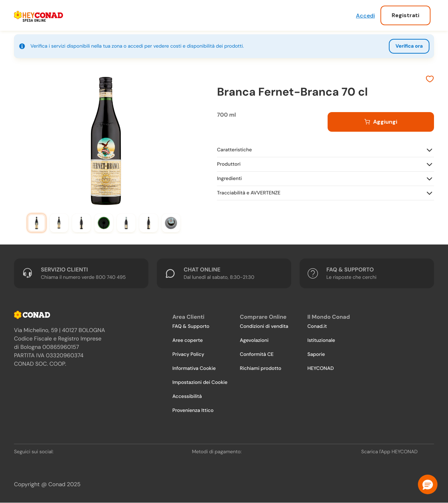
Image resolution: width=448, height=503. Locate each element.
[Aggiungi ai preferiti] (430, 80)
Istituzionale (321, 340)
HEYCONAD (320, 368)
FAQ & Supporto (191, 326)
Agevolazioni (254, 340)
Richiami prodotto (260, 368)
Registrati (405, 15)
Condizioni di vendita (264, 326)
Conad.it (317, 326)
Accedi (365, 16)
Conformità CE (257, 354)
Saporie (316, 354)
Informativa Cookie (194, 368)
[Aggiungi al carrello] (381, 122)
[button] (428, 484)
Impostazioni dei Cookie (200, 383)
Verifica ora (409, 46)
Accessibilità (187, 397)
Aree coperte (187, 340)
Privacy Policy (188, 354)
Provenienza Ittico (193, 411)
